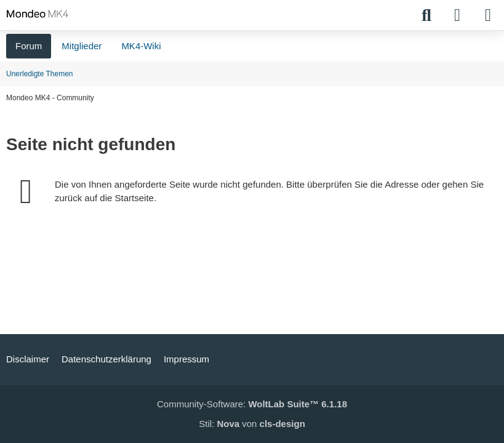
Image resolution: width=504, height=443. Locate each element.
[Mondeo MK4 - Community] (38, 14)
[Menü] (488, 15)
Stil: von (252, 424)
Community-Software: (252, 404)
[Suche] (426, 15)
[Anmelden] (457, 15)
